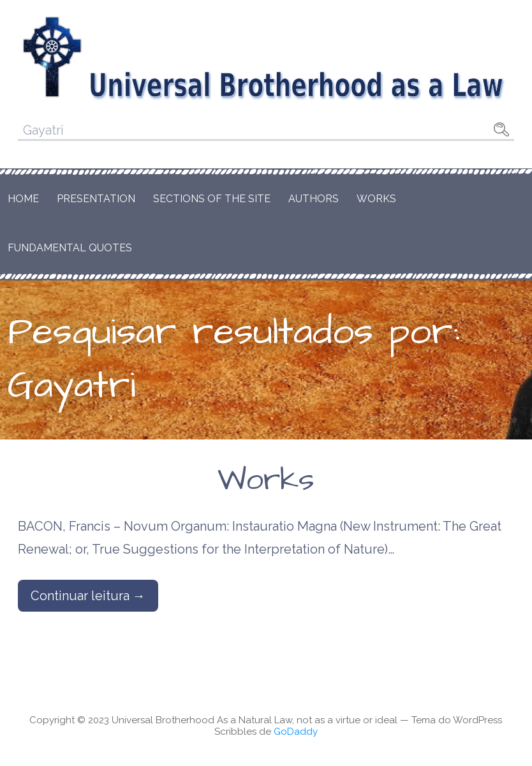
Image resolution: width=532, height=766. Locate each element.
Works (376, 199)
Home (23, 199)
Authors (314, 199)
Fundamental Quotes (70, 248)
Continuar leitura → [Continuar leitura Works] (88, 596)
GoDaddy (296, 732)
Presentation (96, 199)
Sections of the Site (212, 199)
